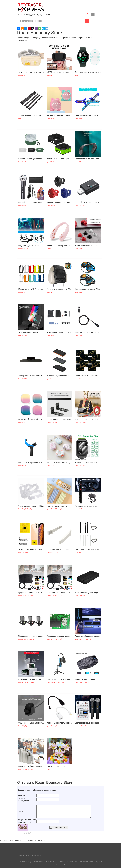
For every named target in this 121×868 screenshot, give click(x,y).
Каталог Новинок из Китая (42, 862)
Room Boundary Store (31, 855)
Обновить (27, 832)
